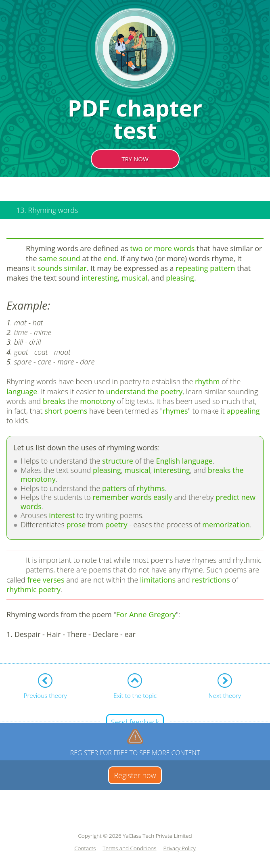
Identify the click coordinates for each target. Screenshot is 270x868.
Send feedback (135, 722)
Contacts (85, 848)
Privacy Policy (180, 848)
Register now (135, 775)
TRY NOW (135, 159)
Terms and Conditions (129, 848)
